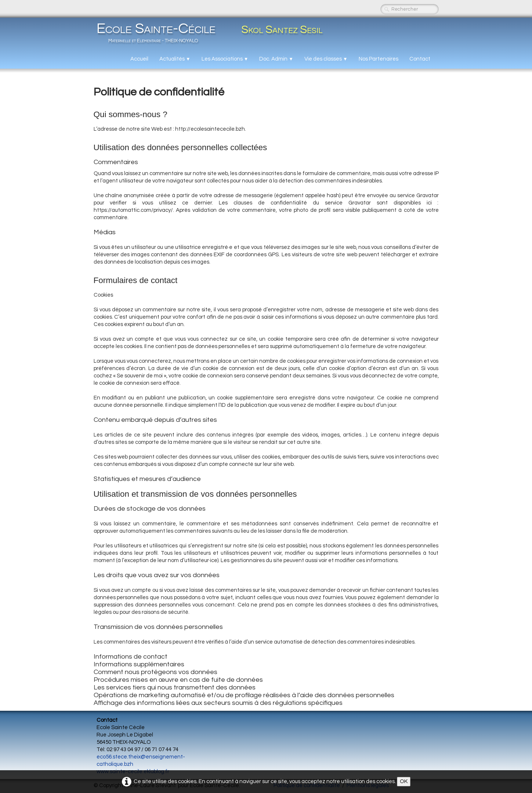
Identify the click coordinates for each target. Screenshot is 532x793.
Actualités (175, 59)
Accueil (139, 59)
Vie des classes (326, 59)
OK (404, 781)
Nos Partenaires (379, 59)
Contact (420, 59)
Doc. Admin (276, 59)
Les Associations (225, 59)
